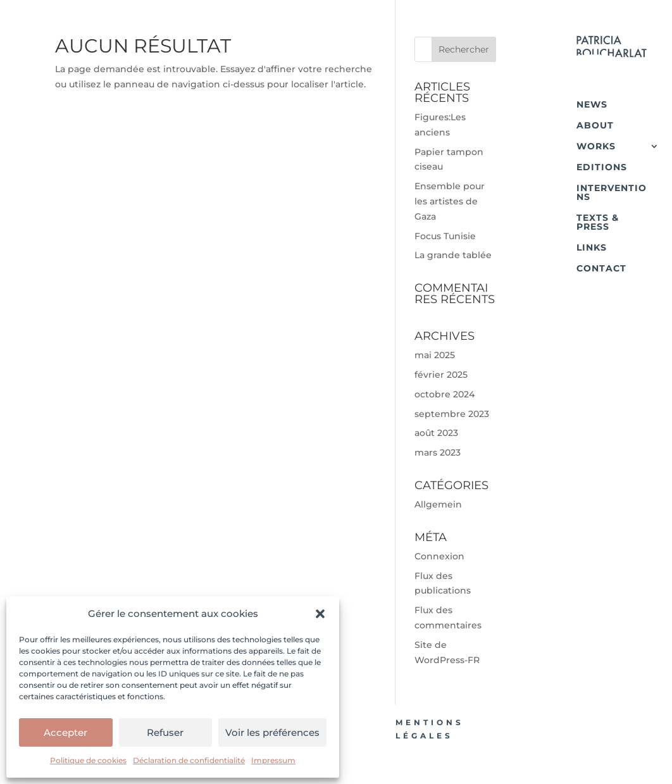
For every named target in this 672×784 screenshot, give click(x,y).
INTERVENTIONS (612, 192)
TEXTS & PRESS (598, 222)
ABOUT (595, 125)
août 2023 (436, 433)
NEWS (592, 104)
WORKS (596, 146)
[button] (320, 614)
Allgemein (438, 504)
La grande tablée (453, 255)
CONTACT (601, 268)
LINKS (592, 247)
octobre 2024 (445, 394)
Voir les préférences (272, 732)
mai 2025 (435, 355)
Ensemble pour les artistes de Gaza (450, 201)
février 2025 (441, 375)
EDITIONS (602, 167)
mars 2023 (438, 452)
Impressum (273, 760)
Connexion (439, 556)
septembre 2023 (452, 414)
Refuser (165, 732)
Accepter (65, 732)
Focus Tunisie (445, 236)
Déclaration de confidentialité (189, 760)
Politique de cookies (88, 760)
